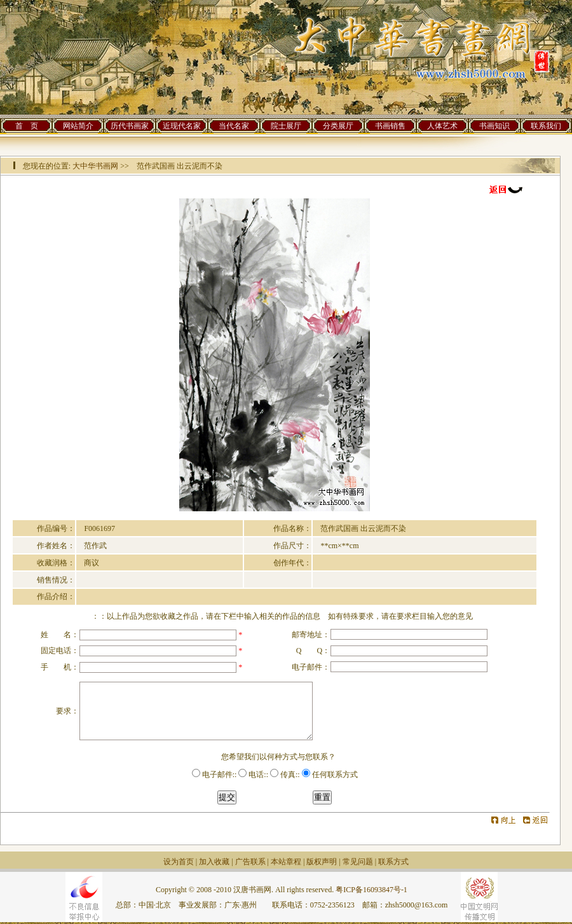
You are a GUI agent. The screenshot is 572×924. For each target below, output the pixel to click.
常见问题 (358, 862)
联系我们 (546, 126)
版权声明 (322, 862)
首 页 (27, 126)
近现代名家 (182, 126)
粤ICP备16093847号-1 (371, 890)
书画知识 (494, 126)
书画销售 (390, 126)
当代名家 (234, 126)
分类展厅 (338, 126)
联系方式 (393, 862)
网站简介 (78, 126)
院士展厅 (286, 126)
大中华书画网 (95, 166)
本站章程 (286, 862)
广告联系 (250, 862)
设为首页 (179, 862)
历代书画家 (130, 126)
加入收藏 (214, 862)
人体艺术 (442, 126)
